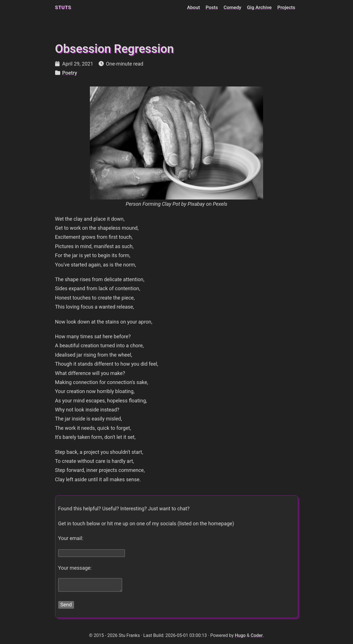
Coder (257, 635)
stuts (63, 7)
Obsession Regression (114, 49)
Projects (286, 7)
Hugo (240, 635)
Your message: (75, 568)
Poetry (70, 73)
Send (66, 605)
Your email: (71, 538)
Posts (212, 7)
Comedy (232, 7)
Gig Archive (259, 7)
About (194, 7)
